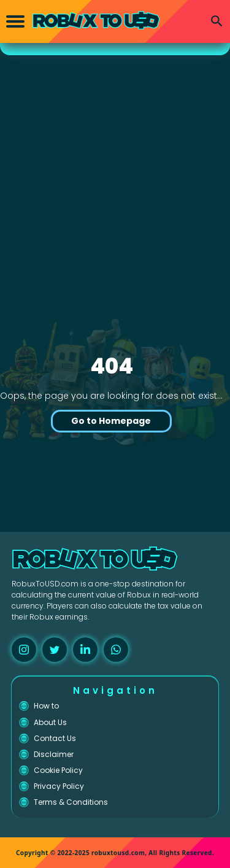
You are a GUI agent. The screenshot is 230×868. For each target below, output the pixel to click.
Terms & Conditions (71, 802)
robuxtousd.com (118, 853)
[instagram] (24, 650)
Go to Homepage (111, 421)
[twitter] (55, 650)
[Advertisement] (115, 157)
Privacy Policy (59, 786)
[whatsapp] (116, 650)
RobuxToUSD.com (45, 584)
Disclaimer (54, 754)
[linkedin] (85, 650)
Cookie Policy (58, 770)
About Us (50, 722)
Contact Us (55, 738)
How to (46, 706)
